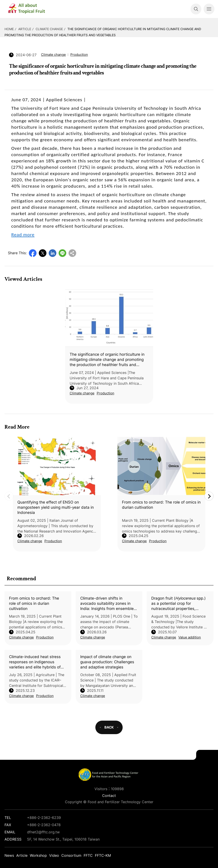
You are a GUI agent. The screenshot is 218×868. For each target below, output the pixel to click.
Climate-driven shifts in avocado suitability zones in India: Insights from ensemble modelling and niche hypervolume (107, 604)
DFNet (30, 9)
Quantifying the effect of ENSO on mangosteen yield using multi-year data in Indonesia (56, 507)
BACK (109, 727)
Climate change (49, 29)
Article (25, 29)
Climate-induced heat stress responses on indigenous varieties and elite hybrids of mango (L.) (35, 662)
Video (54, 855)
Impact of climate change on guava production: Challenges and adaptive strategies (107, 662)
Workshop (38, 855)
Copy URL (72, 253)
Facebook (33, 253)
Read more (23, 235)
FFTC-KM (103, 855)
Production (45, 637)
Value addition (190, 637)
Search (196, 9)
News (9, 855)
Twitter (43, 253)
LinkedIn (53, 253)
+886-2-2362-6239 (44, 818)
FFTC (88, 855)
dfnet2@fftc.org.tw (43, 832)
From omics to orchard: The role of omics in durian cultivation (34, 603)
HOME (9, 29)
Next (209, 496)
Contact (109, 796)
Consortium (71, 855)
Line (62, 253)
